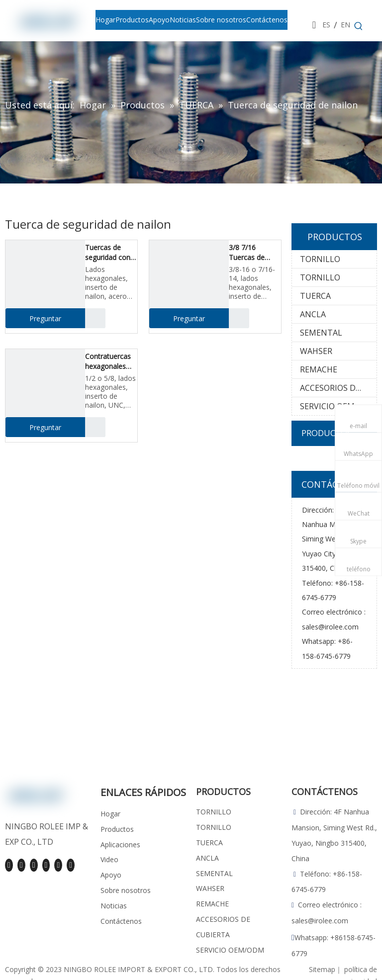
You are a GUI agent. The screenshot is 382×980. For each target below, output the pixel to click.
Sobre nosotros (126, 890)
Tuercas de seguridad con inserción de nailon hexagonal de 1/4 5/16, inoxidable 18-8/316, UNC (108, 253)
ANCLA (313, 314)
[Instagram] (46, 865)
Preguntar (33, 318)
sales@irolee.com (330, 627)
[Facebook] (9, 865)
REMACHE (319, 369)
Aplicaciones (120, 845)
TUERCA (315, 296)
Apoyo (111, 875)
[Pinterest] (58, 865)
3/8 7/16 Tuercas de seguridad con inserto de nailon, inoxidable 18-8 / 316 (253, 253)
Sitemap (322, 969)
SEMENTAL (321, 333)
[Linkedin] (21, 865)
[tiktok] (71, 865)
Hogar (110, 814)
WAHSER (316, 351)
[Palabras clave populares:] (359, 26)
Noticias (114, 906)
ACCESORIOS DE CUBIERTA (338, 388)
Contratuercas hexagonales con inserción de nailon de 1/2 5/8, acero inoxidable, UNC (111, 361)
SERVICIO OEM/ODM (338, 406)
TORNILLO (320, 259)
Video (109, 859)
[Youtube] (34, 865)
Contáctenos (121, 921)
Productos (117, 829)
